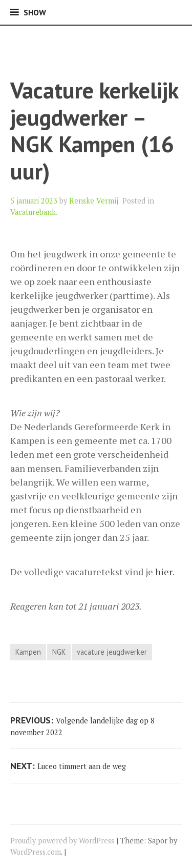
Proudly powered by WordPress (62, 841)
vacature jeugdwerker (112, 652)
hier (164, 572)
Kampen (28, 652)
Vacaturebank (33, 212)
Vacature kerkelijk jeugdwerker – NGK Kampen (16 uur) (94, 130)
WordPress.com (36, 852)
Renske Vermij (94, 201)
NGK (59, 652)
